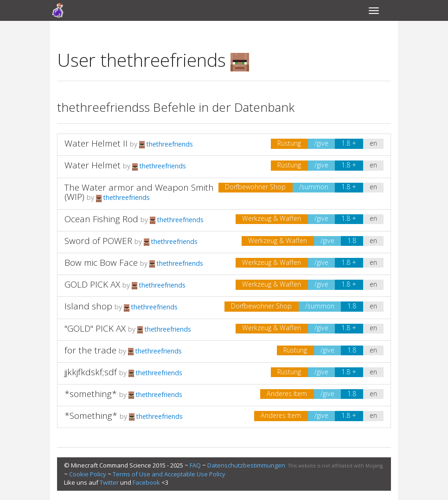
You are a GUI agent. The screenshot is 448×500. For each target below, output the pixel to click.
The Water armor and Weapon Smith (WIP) (139, 192)
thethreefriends (166, 144)
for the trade (90, 350)
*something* (91, 394)
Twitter (109, 482)
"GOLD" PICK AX (95, 328)
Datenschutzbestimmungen (246, 465)
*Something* (91, 416)
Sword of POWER (98, 241)
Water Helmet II (96, 143)
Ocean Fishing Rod (101, 219)
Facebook (146, 482)
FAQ (195, 465)
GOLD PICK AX (92, 284)
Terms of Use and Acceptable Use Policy (169, 474)
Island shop (88, 306)
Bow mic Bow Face (101, 263)
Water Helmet (93, 165)
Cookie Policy (88, 474)
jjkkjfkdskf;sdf (91, 372)
